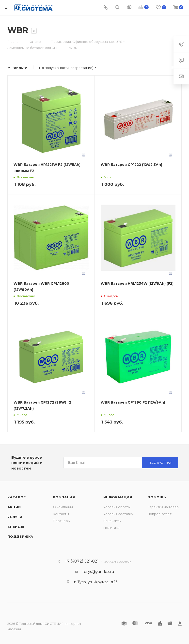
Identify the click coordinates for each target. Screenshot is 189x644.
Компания (64, 497)
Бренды (16, 527)
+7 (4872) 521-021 (82, 561)
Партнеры (62, 521)
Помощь (157, 497)
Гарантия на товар (163, 507)
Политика (111, 528)
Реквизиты (112, 521)
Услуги (15, 517)
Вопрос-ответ (160, 514)
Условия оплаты (117, 507)
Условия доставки (118, 514)
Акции (14, 507)
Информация (118, 497)
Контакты (61, 514)
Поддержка (20, 536)
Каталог (17, 497)
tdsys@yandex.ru (98, 572)
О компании (63, 507)
